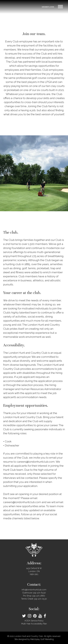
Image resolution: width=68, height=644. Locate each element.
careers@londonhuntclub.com (36, 462)
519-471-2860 (39, 596)
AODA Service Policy (34, 621)
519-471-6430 (39, 593)
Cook (8, 441)
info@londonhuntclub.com (34, 590)
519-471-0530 (40, 599)
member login (48, 7)
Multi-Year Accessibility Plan (34, 624)
